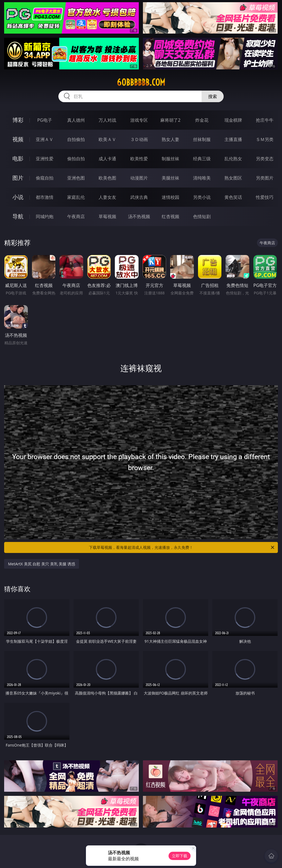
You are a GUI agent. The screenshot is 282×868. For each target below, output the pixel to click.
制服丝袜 (170, 159)
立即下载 (180, 856)
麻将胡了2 (170, 120)
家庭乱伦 (76, 197)
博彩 (18, 120)
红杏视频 (170, 216)
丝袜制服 (202, 139)
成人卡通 (107, 159)
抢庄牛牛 (265, 120)
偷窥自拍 (45, 178)
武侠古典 (139, 197)
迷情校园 (170, 197)
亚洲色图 (76, 178)
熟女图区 (233, 178)
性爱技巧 (265, 197)
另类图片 (265, 178)
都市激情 (45, 197)
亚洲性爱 (45, 159)
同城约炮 (45, 216)
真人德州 (76, 120)
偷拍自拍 (76, 159)
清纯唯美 (202, 178)
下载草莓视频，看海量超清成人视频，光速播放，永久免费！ (182, 547)
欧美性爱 (139, 159)
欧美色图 (107, 178)
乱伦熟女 (233, 159)
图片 (18, 178)
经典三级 (202, 159)
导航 (18, 216)
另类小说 (202, 197)
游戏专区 (139, 120)
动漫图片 (139, 178)
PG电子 (44, 120)
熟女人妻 (170, 139)
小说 (18, 197)
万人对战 (107, 120)
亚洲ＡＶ (45, 139)
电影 (18, 158)
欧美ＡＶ (107, 139)
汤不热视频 (139, 216)
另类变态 (265, 159)
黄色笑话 (233, 197)
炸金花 (202, 120)
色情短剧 (202, 216)
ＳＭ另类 (265, 139)
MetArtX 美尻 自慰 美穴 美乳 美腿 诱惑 (41, 564)
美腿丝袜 (170, 178)
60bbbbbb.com (141, 82)
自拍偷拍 (76, 139)
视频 (18, 139)
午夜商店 (76, 216)
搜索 (213, 96)
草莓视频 (107, 216)
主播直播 (233, 139)
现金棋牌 (233, 120)
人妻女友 (107, 197)
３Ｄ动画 (139, 139)
